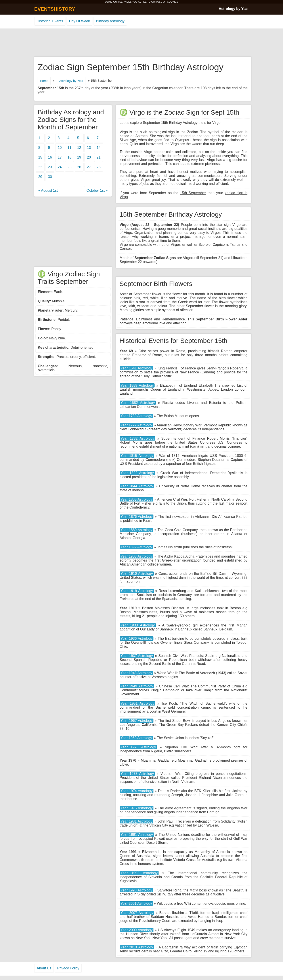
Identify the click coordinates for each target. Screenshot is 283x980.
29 (40, 177)
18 (69, 157)
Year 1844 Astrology (137, 486)
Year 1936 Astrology (137, 639)
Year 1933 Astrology (138, 625)
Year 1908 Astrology (136, 556)
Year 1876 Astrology (137, 517)
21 (99, 157)
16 (50, 157)
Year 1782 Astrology (137, 438)
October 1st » (97, 190)
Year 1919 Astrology (137, 591)
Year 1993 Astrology (136, 890)
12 (79, 148)
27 (89, 167)
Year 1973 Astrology (137, 774)
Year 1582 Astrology (138, 403)
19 (79, 157)
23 (50, 167)
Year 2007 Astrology (137, 913)
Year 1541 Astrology (136, 368)
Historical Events (50, 21)
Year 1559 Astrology (137, 385)
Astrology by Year (234, 9)
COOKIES (172, 2)
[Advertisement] (141, 43)
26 (79, 167)
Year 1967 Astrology (137, 721)
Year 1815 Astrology (137, 456)
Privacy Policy (68, 968)
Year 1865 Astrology (136, 499)
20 (89, 157)
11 (69, 148)
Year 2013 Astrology (137, 947)
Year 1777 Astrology (136, 425)
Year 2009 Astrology (137, 930)
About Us (44, 968)
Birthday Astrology (110, 21)
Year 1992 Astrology (139, 873)
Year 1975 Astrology (137, 808)
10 (60, 148)
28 (99, 167)
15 (40, 157)
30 (50, 177)
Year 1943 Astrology (136, 673)
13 (89, 148)
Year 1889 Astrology (136, 530)
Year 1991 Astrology (137, 835)
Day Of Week (79, 21)
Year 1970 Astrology (138, 747)
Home (44, 81)
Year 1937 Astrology (137, 656)
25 (69, 167)
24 (60, 167)
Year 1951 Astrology (137, 703)
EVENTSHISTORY (55, 9)
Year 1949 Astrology (137, 686)
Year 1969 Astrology (136, 738)
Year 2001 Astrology (136, 903)
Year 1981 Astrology (136, 821)
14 (99, 148)
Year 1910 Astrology (137, 574)
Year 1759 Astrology (136, 416)
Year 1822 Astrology (137, 473)
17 (60, 157)
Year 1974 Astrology (137, 791)
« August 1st (48, 190)
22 (40, 167)
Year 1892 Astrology (136, 547)
